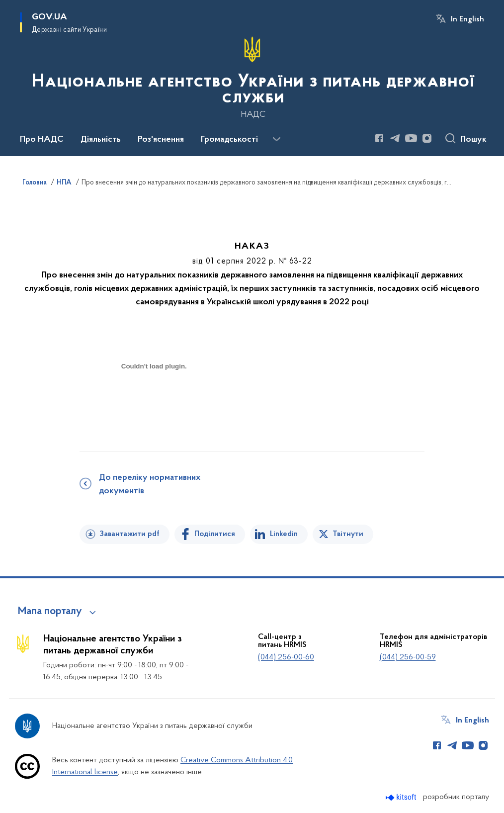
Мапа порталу (50, 612)
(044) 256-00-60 (286, 657)
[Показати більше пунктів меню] (276, 139)
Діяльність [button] (101, 140)
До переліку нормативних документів (150, 485)
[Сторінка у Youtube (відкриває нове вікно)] (411, 138)
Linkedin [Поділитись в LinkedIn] (284, 534)
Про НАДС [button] (42, 140)
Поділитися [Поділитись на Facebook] (215, 534)
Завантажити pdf (129, 534)
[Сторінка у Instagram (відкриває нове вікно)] (427, 138)
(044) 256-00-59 (408, 657)
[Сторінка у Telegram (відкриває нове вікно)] (395, 138)
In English (467, 19)
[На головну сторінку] (252, 77)
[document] (154, 402)
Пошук (473, 140)
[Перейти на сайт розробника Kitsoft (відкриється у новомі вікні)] (402, 797)
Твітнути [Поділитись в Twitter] (348, 534)
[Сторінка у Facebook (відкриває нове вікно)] (379, 138)
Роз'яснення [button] (161, 140)
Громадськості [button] (229, 140)
